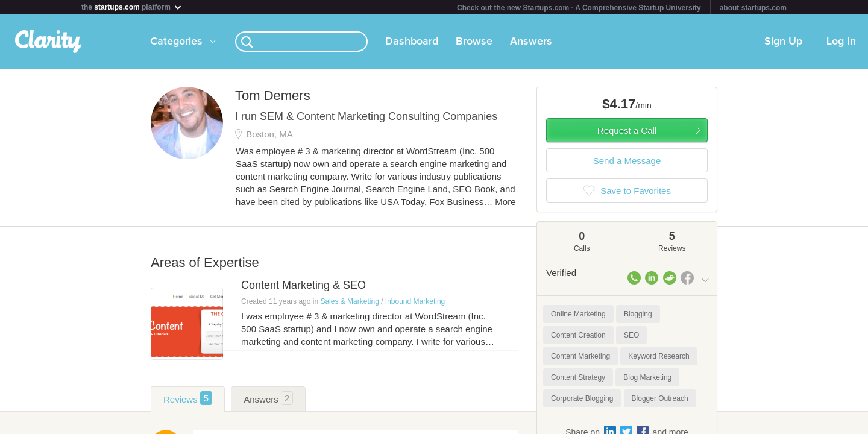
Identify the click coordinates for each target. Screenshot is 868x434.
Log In (841, 42)
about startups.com (753, 8)
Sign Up (783, 42)
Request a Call (627, 131)
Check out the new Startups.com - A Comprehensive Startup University (579, 8)
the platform (132, 7)
